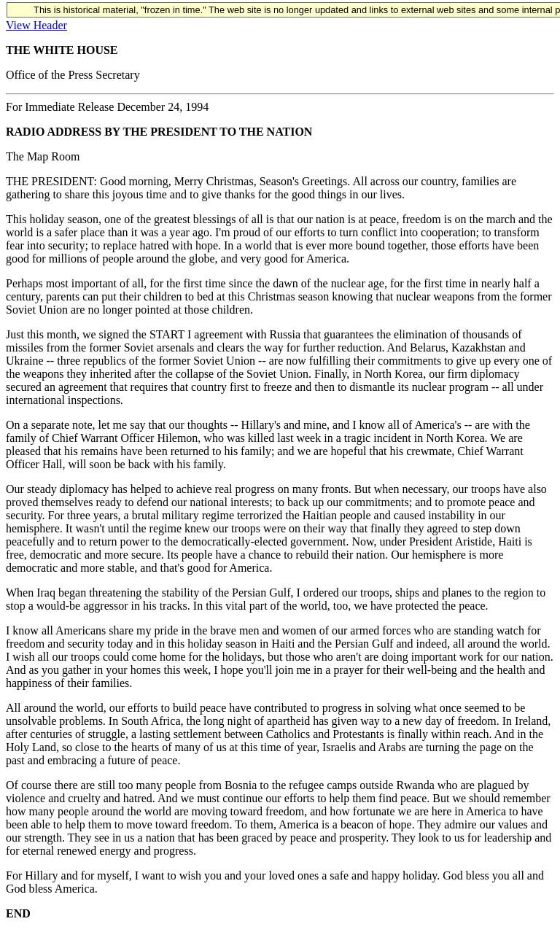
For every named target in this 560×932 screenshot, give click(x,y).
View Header (36, 25)
